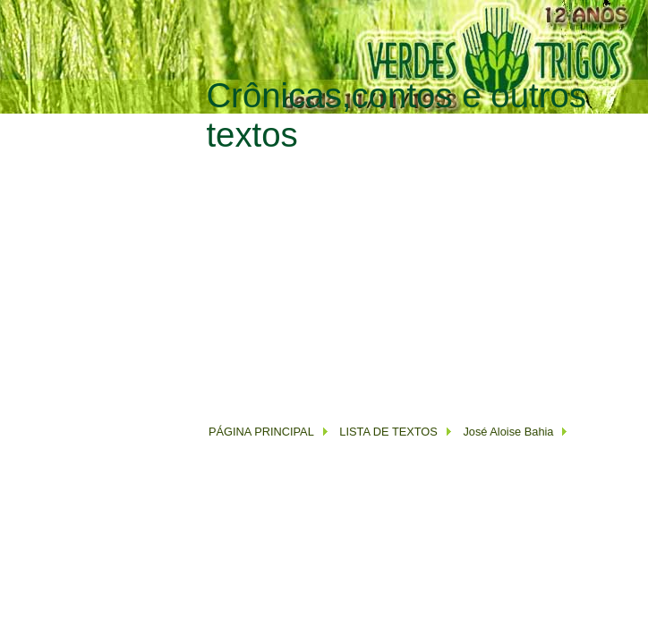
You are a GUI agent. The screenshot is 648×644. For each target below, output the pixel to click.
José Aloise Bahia (508, 432)
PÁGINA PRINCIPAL (261, 432)
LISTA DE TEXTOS (387, 432)
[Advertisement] (415, 280)
